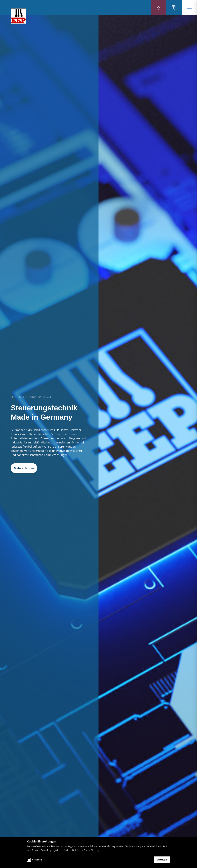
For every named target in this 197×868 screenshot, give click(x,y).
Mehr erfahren (24, 468)
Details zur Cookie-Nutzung (86, 850)
